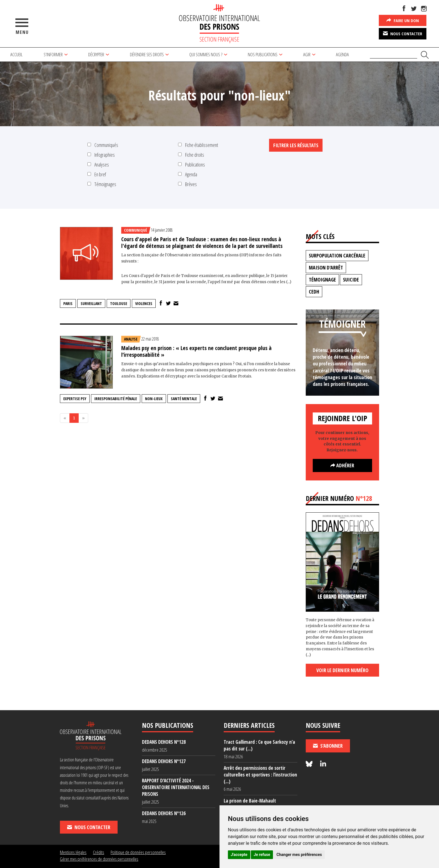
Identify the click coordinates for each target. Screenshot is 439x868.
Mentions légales (73, 852)
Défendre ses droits (147, 54)
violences (144, 303)
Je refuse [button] (262, 855)
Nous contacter (403, 33)
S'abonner (328, 746)
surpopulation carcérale (337, 255)
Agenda (342, 54)
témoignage (322, 280)
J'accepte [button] (239, 855)
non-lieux (154, 399)
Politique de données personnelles (138, 852)
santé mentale (184, 399)
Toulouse (119, 303)
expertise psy (75, 399)
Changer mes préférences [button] (299, 855)
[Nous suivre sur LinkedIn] (323, 764)
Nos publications (263, 54)
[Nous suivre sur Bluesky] (310, 764)
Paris (68, 303)
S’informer (53, 54)
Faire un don (403, 20)
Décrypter (96, 54)
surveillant (91, 303)
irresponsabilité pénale (116, 399)
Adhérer (342, 465)
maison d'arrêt (326, 268)
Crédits (99, 852)
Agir (307, 54)
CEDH (314, 292)
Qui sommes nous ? (206, 54)
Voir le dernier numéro (342, 670)
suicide (351, 280)
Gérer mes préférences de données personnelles (99, 859)
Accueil (17, 54)
